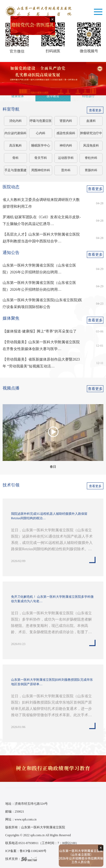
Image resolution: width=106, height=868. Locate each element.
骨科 (15, 158)
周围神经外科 (41, 170)
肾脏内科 (66, 121)
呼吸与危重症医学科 (41, 122)
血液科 (91, 121)
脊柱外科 (91, 158)
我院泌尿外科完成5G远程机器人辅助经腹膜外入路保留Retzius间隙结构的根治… (49, 516)
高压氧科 (15, 145)
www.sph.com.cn (26, 819)
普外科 (66, 170)
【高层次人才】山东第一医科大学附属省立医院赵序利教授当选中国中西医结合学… (41, 238)
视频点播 (11, 388)
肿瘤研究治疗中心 (91, 135)
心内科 (41, 133)
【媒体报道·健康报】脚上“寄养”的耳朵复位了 (40, 331)
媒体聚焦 (11, 318)
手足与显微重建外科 (15, 172)
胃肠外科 (91, 170)
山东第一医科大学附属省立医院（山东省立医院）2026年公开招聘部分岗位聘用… (39, 269)
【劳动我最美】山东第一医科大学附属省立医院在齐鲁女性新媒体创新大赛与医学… (41, 345)
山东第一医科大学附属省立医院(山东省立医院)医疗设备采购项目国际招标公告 (42, 303)
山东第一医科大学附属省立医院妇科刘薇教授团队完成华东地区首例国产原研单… (52, 682)
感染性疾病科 (66, 133)
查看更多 (95, 110)
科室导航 (11, 109)
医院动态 (11, 187)
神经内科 (66, 145)
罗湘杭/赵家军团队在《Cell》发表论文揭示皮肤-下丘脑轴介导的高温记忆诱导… (42, 220)
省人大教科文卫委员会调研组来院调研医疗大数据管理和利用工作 (41, 203)
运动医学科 (66, 158)
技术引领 (11, 485)
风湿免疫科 (91, 145)
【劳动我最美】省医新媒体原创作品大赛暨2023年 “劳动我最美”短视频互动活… (41, 363)
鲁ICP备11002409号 (33, 851)
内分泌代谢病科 (15, 133)
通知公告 (11, 253)
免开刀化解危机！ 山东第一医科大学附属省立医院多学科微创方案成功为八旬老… (52, 599)
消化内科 (15, 121)
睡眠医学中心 (41, 145)
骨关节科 (41, 158)
